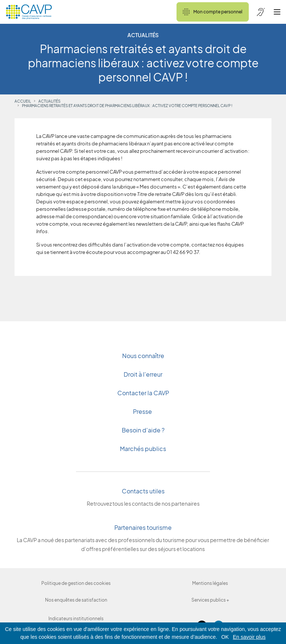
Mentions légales (210, 583)
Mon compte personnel (213, 12)
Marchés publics (143, 449)
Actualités (49, 101)
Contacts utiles (143, 491)
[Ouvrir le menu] (277, 12)
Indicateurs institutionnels (76, 619)
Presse (143, 411)
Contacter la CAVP (143, 393)
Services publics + (210, 600)
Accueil (23, 101)
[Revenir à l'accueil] (29, 12)
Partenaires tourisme (143, 527)
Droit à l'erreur (143, 374)
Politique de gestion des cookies (76, 583)
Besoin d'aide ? (143, 430)
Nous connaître (143, 356)
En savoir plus (249, 637)
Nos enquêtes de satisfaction (76, 600)
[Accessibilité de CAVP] (261, 12)
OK (225, 637)
